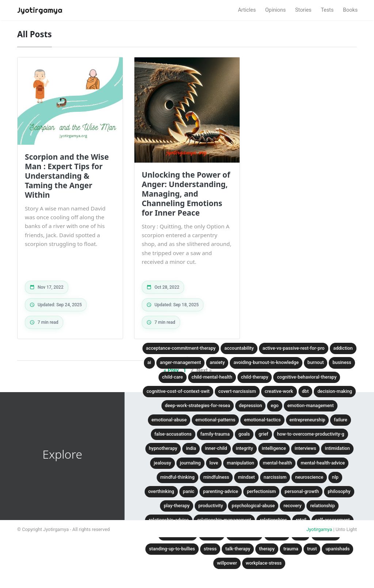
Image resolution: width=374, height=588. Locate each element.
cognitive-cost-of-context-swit (178, 391)
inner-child (216, 448)
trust (312, 549)
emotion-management (311, 405)
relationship (322, 506)
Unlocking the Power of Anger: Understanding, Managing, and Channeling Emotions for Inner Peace (186, 194)
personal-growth (302, 491)
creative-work (279, 391)
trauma (291, 549)
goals (244, 434)
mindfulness (216, 477)
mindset (246, 477)
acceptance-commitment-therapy (181, 348)
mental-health (277, 463)
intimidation (337, 448)
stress (210, 549)
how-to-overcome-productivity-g (311, 434)
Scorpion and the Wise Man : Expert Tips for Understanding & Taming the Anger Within (67, 176)
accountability (239, 348)
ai (149, 362)
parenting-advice (221, 491)
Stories (303, 10)
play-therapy (177, 506)
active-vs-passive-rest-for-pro (294, 348)
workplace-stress (264, 563)
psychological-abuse (253, 506)
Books (350, 10)
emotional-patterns (215, 420)
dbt (306, 391)
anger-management (181, 362)
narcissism (275, 477)
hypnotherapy (163, 448)
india (191, 448)
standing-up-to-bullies (172, 549)
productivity (211, 506)
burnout (316, 362)
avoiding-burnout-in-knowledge (266, 362)
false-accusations (173, 434)
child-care (173, 377)
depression (250, 405)
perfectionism (261, 491)
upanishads (337, 549)
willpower (227, 563)
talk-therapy (238, 549)
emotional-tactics (262, 420)
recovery (292, 506)
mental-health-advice (323, 463)
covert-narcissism (237, 391)
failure (340, 420)
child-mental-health (212, 377)
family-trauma (215, 434)
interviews (306, 448)
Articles (247, 10)
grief (263, 434)
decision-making (335, 391)
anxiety (217, 362)
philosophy (339, 491)
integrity (245, 448)
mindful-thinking (178, 477)
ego (274, 405)
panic (189, 491)
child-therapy (255, 377)
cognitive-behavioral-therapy (307, 377)
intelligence (274, 448)
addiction (343, 348)
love (214, 463)
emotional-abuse (169, 420)
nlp (335, 477)
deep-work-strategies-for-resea (198, 405)
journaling (190, 463)
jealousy (162, 463)
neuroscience (309, 477)
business (342, 362)
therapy (267, 549)
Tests (327, 10)
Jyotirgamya (319, 529)
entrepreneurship (308, 420)
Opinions (276, 10)
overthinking (161, 491)
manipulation (241, 463)
